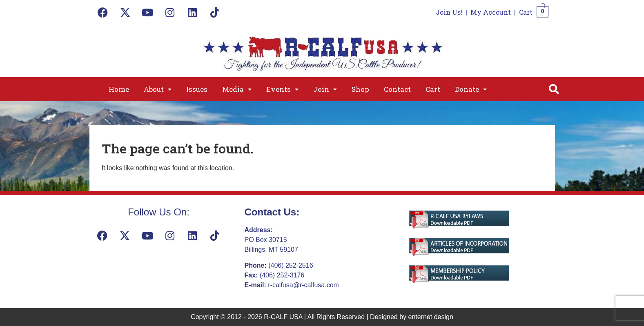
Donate (471, 89)
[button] (158, 89)
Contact (397, 89)
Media (237, 89)
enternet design (431, 317)
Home (119, 89)
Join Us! (449, 12)
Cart (526, 12)
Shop (360, 89)
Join (325, 89)
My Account (491, 12)
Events (282, 89)
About (158, 89)
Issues (197, 89)
